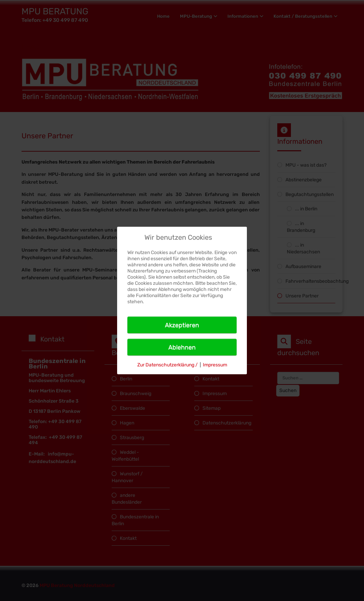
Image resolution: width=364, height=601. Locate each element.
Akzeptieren (182, 325)
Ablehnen (182, 347)
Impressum (215, 365)
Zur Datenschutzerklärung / (167, 365)
